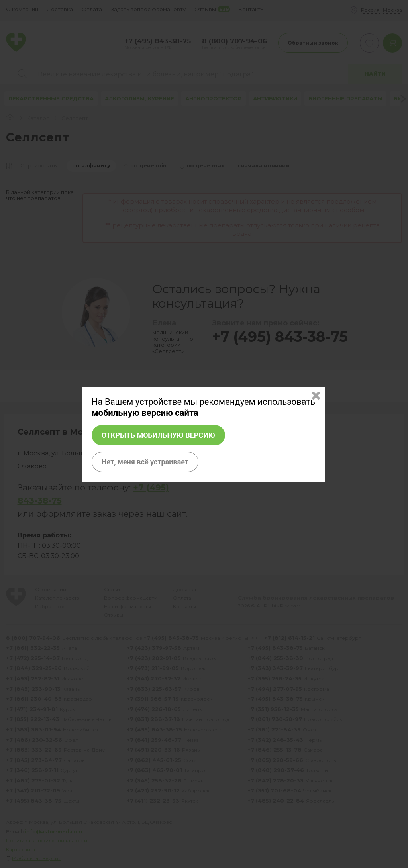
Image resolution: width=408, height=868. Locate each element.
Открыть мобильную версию (158, 435)
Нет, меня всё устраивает (145, 462)
